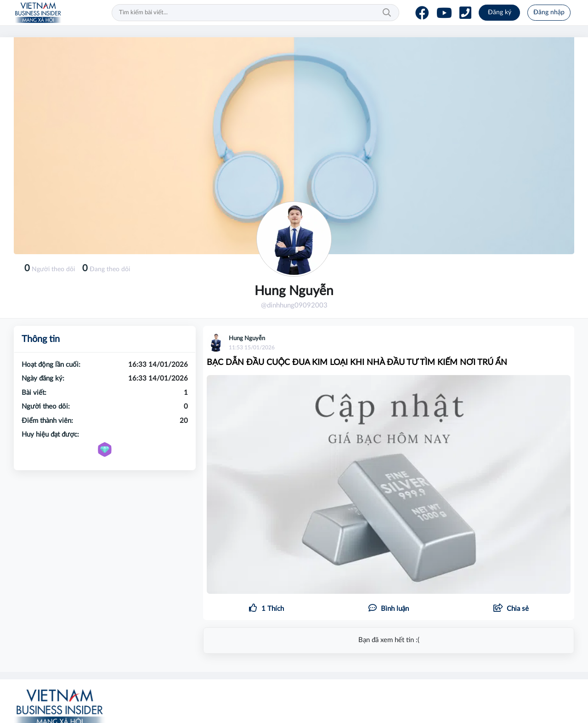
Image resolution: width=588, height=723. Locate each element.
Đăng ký (500, 12)
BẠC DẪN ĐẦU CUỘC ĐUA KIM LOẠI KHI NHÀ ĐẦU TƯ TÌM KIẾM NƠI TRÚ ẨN (357, 363)
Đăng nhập (549, 12)
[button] (511, 609)
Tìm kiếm (387, 13)
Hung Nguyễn (247, 339)
